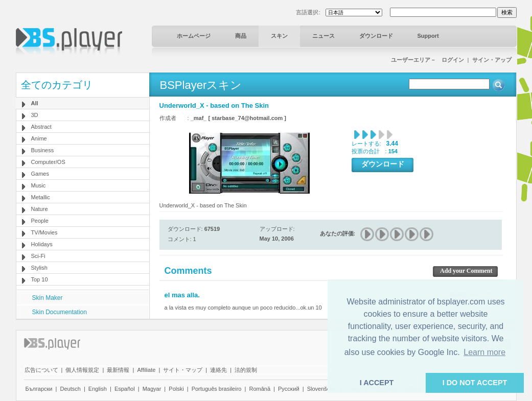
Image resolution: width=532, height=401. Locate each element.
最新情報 (118, 370)
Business (43, 150)
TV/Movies (44, 232)
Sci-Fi (38, 256)
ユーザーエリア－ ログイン (427, 60)
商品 (241, 36)
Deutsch (70, 389)
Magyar (152, 389)
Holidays (42, 244)
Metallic (41, 197)
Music (39, 185)
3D (35, 115)
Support (428, 36)
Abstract (41, 127)
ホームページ (194, 36)
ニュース (323, 36)
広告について (41, 370)
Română (260, 389)
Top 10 (40, 279)
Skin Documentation (60, 312)
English (98, 389)
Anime (39, 138)
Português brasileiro (217, 389)
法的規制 (246, 370)
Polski (176, 389)
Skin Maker (48, 298)
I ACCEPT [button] (377, 383)
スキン (279, 36)
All (35, 103)
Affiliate (146, 370)
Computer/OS (48, 162)
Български (39, 389)
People (40, 221)
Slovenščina (322, 389)
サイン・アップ (492, 60)
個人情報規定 (82, 370)
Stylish (39, 268)
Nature (40, 209)
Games (40, 174)
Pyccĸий (289, 389)
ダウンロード (376, 36)
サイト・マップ (183, 370)
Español (125, 389)
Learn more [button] (484, 352)
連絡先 (218, 370)
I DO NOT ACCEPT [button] (475, 383)
